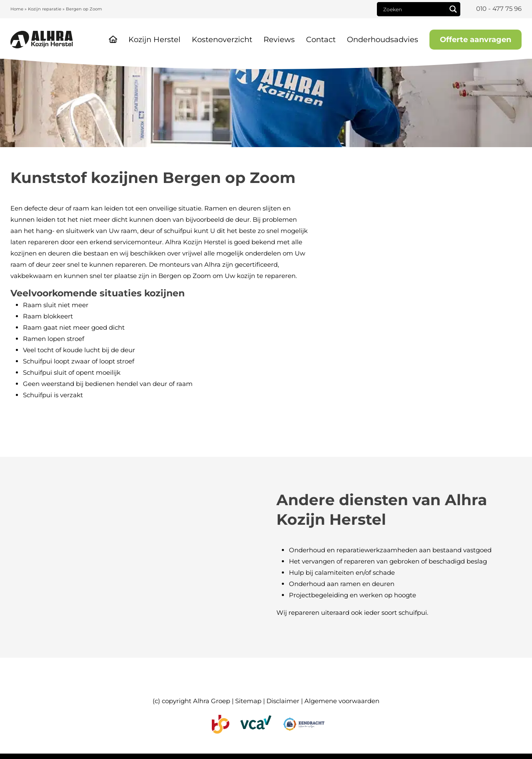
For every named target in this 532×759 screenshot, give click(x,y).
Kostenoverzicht (222, 40)
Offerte (476, 40)
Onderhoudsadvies (383, 40)
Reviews (279, 40)
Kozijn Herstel (154, 40)
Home (17, 9)
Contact (321, 40)
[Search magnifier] (453, 9)
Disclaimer (283, 701)
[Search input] (414, 9)
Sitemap (248, 701)
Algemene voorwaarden (342, 701)
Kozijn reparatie (45, 9)
